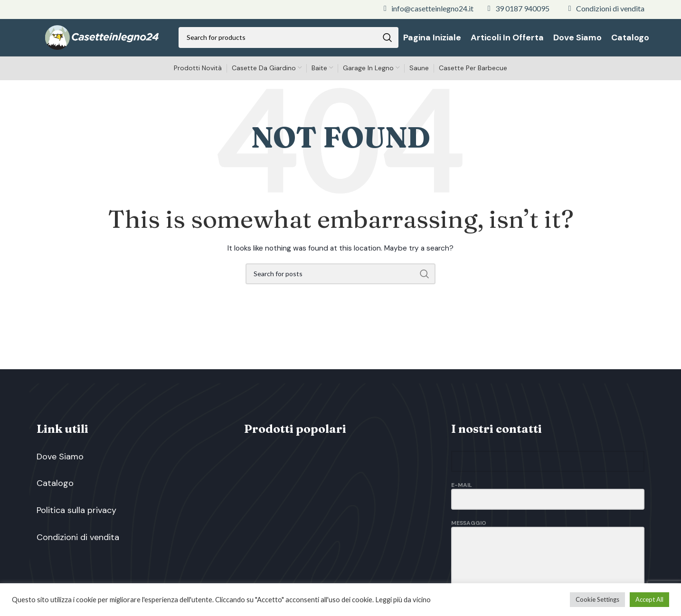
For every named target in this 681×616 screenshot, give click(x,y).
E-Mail (548, 498)
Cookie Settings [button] (597, 599)
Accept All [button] (649, 599)
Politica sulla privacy (76, 523)
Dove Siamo (60, 462)
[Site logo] (105, 40)
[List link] (429, 9)
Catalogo (55, 493)
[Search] (291, 40)
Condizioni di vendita (78, 553)
